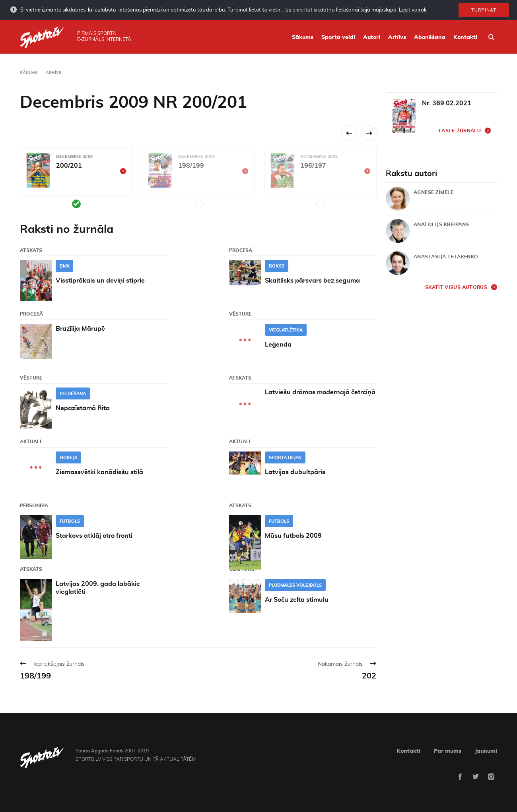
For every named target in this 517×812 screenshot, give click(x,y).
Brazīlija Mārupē (80, 329)
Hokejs (68, 458)
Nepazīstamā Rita (83, 408)
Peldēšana (73, 394)
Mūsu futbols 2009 (293, 536)
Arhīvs (397, 37)
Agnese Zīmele (433, 192)
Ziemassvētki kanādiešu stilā (99, 472)
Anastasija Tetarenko (446, 257)
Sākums (303, 37)
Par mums (448, 751)
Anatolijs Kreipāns (441, 225)
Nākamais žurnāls (340, 664)
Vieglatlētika (286, 330)
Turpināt (484, 10)
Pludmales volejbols (295, 585)
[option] (76, 178)
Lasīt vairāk (413, 10)
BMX (64, 266)
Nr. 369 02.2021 (447, 103)
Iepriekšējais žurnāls (59, 664)
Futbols (70, 521)
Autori (372, 37)
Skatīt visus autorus (456, 287)
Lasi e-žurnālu (460, 131)
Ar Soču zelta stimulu (297, 600)
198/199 (35, 676)
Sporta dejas (285, 458)
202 (369, 676)
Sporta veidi (338, 37)
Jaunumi (486, 751)
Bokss (277, 266)
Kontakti (465, 37)
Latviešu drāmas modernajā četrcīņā (320, 392)
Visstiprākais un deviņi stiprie (100, 281)
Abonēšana (430, 37)
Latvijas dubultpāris (295, 472)
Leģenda (278, 345)
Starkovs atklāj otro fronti (94, 536)
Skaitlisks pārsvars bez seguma (312, 281)
